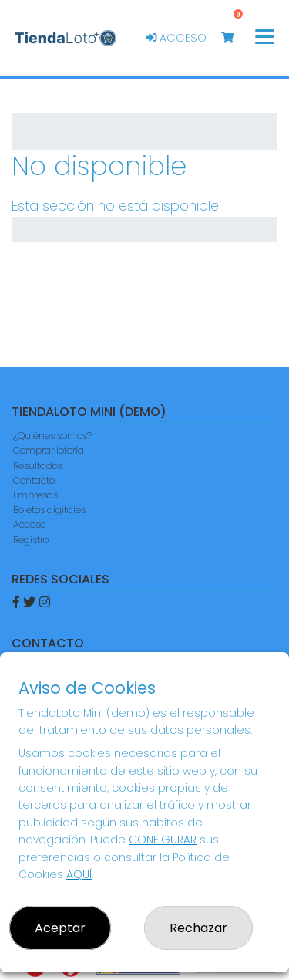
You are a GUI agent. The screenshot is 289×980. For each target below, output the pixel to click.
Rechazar (198, 928)
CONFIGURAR (163, 840)
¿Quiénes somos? (52, 436)
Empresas (35, 495)
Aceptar (60, 928)
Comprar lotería (49, 450)
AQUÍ (79, 874)
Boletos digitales (49, 510)
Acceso (176, 38)
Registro (31, 540)
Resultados (38, 466)
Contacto (34, 480)
